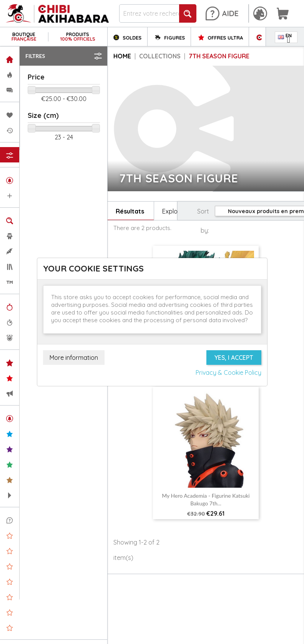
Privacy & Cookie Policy (228, 372)
